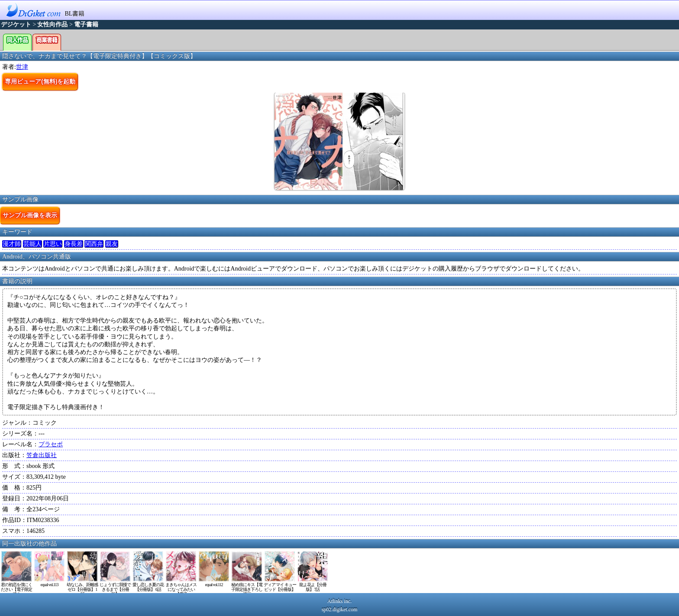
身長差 (74, 244)
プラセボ (51, 444)
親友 (112, 244)
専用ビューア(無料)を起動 (40, 81)
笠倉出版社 (42, 455)
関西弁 (94, 244)
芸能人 (32, 244)
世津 (22, 67)
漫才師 (12, 244)
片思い (53, 244)
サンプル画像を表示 (30, 215)
